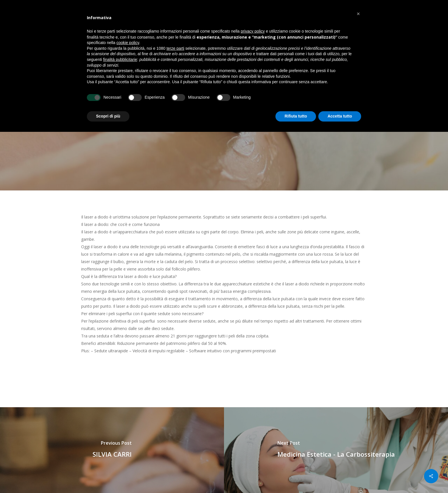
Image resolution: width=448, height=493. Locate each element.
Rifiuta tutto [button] (296, 116)
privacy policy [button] (253, 31)
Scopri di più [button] (108, 116)
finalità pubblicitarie (120, 59)
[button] (358, 14)
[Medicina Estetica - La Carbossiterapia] (336, 450)
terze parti (175, 48)
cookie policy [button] (128, 43)
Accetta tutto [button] (340, 116)
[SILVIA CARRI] (112, 450)
